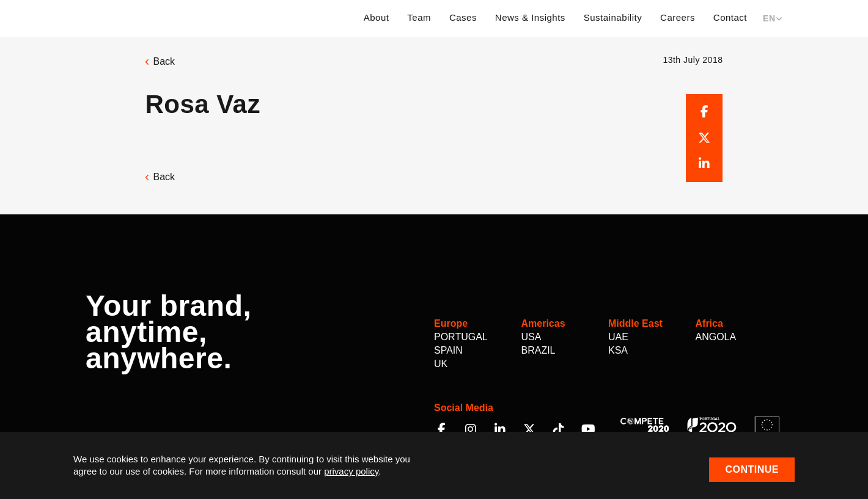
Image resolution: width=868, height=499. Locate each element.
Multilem (136, 17)
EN (773, 18)
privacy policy (351, 471)
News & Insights (530, 17)
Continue (752, 469)
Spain (448, 350)
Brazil (539, 350)
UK (441, 364)
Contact (730, 17)
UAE (618, 337)
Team (419, 17)
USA (531, 337)
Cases (463, 17)
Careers (678, 17)
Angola (716, 337)
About (377, 17)
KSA (618, 350)
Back (160, 61)
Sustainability (613, 17)
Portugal (461, 337)
